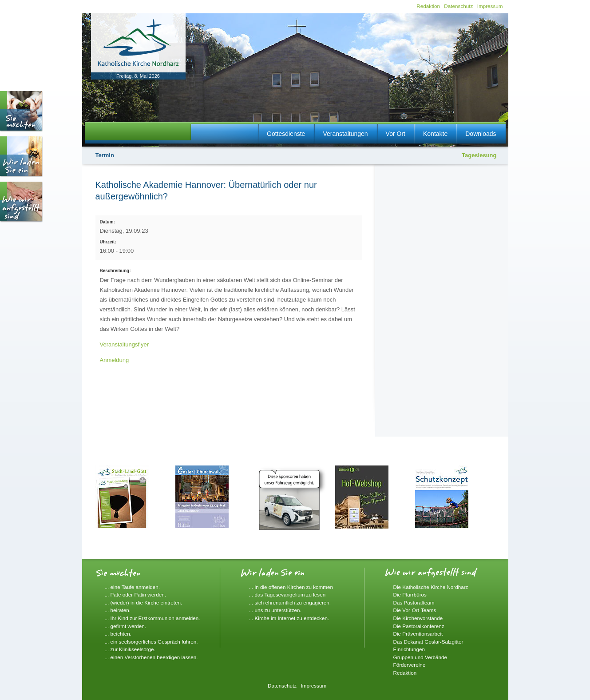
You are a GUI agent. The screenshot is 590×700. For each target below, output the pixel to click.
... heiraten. (118, 610)
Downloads (481, 134)
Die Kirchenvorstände (418, 618)
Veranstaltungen (345, 134)
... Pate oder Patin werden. (135, 595)
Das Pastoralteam (414, 603)
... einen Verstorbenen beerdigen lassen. (151, 657)
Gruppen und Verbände (420, 657)
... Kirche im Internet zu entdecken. (289, 618)
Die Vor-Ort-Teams (415, 610)
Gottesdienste (286, 134)
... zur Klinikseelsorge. (130, 649)
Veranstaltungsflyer (125, 344)
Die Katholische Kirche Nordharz (431, 587)
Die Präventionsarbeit (418, 634)
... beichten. (118, 634)
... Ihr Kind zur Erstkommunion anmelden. (152, 618)
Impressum (490, 6)
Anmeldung (115, 360)
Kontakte (435, 134)
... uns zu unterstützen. (275, 610)
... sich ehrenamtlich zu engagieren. (290, 603)
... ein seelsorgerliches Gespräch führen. (151, 642)
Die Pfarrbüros (410, 595)
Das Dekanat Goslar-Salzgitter (428, 642)
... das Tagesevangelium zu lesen (287, 595)
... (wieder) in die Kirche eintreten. (144, 603)
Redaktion (428, 6)
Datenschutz (458, 6)
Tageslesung (479, 155)
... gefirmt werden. (126, 626)
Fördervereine (410, 665)
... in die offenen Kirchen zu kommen (291, 587)
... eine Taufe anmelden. (133, 587)
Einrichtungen (409, 649)
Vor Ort (396, 134)
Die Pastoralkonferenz (419, 626)
